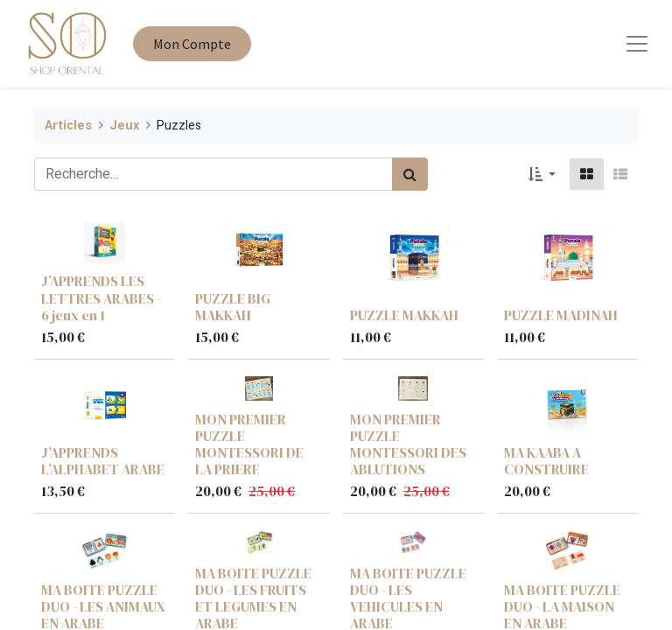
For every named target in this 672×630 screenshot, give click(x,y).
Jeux (124, 126)
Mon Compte (192, 44)
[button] (542, 174)
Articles (68, 126)
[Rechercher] (410, 174)
